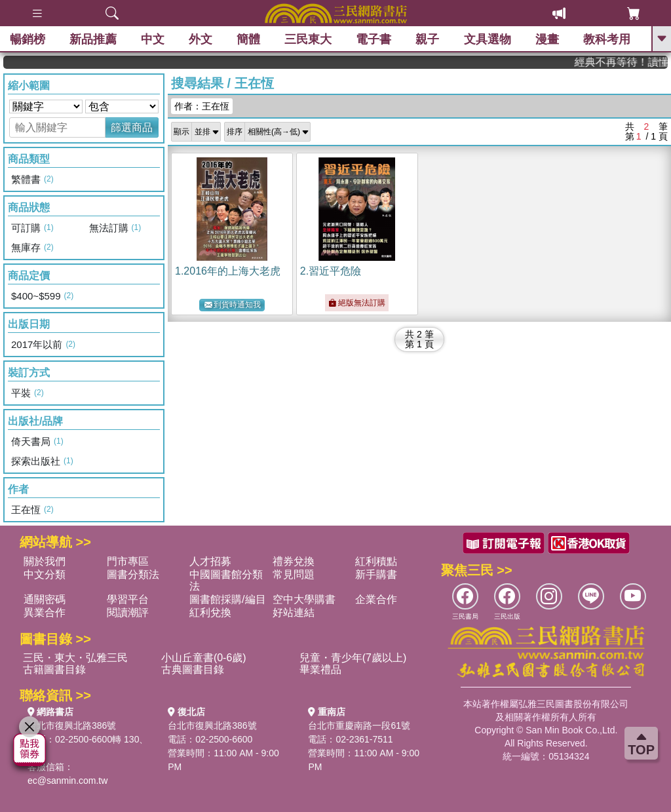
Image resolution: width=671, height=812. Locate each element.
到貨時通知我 (233, 305)
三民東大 (308, 39)
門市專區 (128, 561)
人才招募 (210, 561)
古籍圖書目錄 (54, 669)
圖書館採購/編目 (227, 599)
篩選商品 (132, 127)
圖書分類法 (133, 574)
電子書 (374, 39)
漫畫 (547, 39)
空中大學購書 (304, 599)
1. (228, 271)
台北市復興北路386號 (72, 725)
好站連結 (294, 612)
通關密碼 (45, 599)
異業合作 (45, 612)
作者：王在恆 (202, 106)
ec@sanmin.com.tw (67, 781)
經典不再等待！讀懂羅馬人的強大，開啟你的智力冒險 (628, 62)
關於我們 (45, 561)
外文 (201, 39)
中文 (153, 39)
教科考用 (607, 39)
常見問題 (294, 574)
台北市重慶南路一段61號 (359, 725)
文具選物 (488, 39)
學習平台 (128, 599)
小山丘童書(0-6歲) (204, 658)
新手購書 (376, 574)
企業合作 (376, 599)
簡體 (248, 39)
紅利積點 (376, 561)
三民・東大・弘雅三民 (75, 658)
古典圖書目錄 (193, 669)
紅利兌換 (210, 612)
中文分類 (45, 574)
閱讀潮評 (128, 612)
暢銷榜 (28, 39)
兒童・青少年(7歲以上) (353, 658)
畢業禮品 (320, 669)
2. (331, 271)
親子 (428, 39)
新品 (93, 39)
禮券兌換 (294, 561)
